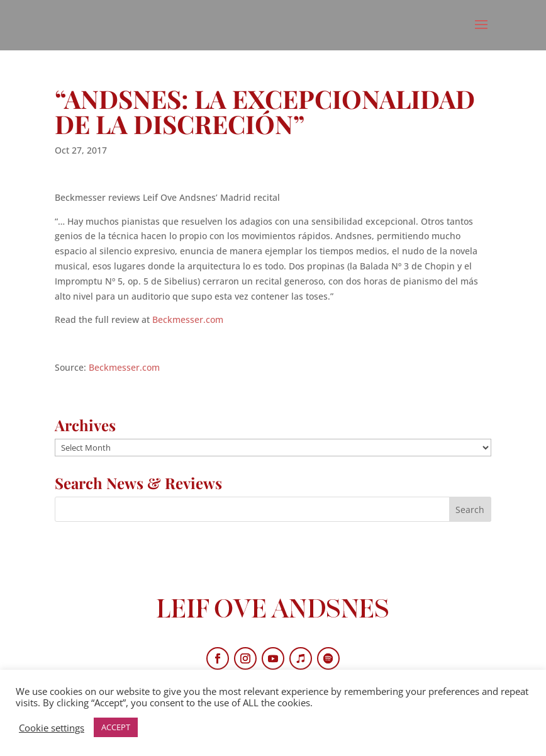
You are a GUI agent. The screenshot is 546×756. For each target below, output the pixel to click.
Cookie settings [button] (52, 728)
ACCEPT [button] (116, 727)
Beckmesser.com (188, 319)
